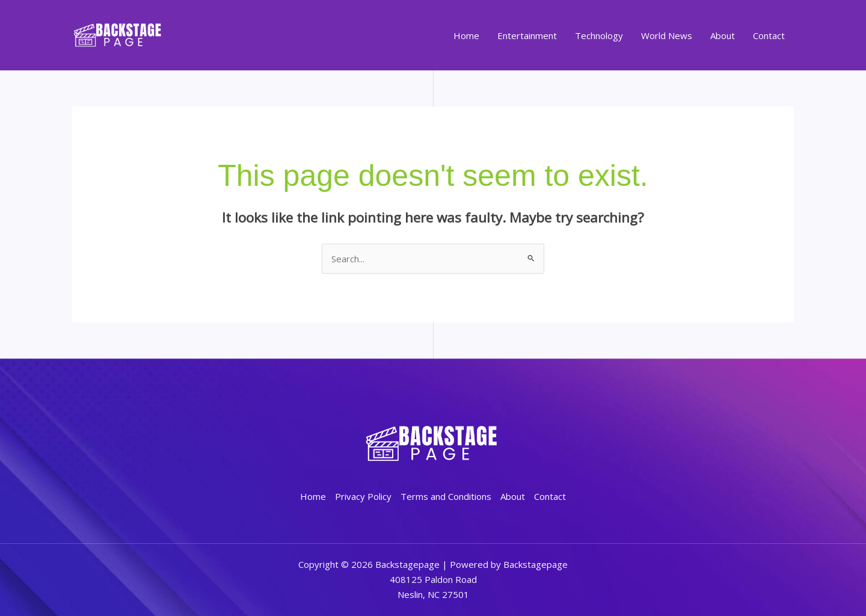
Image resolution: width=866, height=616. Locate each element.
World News (667, 35)
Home (466, 35)
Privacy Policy (363, 496)
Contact (769, 35)
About (723, 35)
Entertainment (527, 35)
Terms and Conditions (446, 496)
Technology (599, 35)
